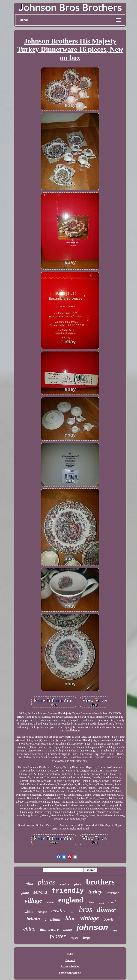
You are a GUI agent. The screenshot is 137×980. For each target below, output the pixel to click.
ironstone (113, 893)
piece (77, 884)
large (87, 938)
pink (29, 884)
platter (58, 936)
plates (46, 882)
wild (72, 912)
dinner (106, 910)
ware (50, 902)
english (75, 938)
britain (33, 919)
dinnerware (49, 929)
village (33, 900)
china (29, 929)
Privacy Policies (70, 966)
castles (58, 911)
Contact (70, 960)
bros (85, 909)
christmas (53, 919)
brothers (100, 882)
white (29, 912)
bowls (109, 919)
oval (112, 902)
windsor (64, 884)
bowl (102, 903)
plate (25, 893)
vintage (90, 918)
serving (40, 892)
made (68, 929)
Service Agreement (70, 973)
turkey (95, 892)
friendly (68, 891)
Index (70, 954)
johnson (92, 927)
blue (70, 918)
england (71, 900)
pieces (91, 902)
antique (42, 912)
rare (115, 931)
